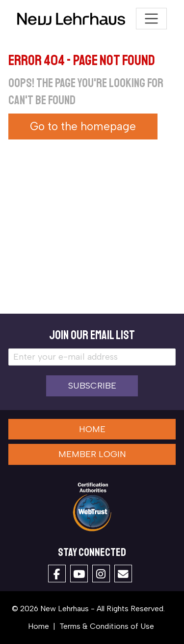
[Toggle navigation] (151, 19)
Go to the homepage (83, 126)
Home (92, 429)
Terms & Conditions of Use (107, 626)
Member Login (92, 454)
